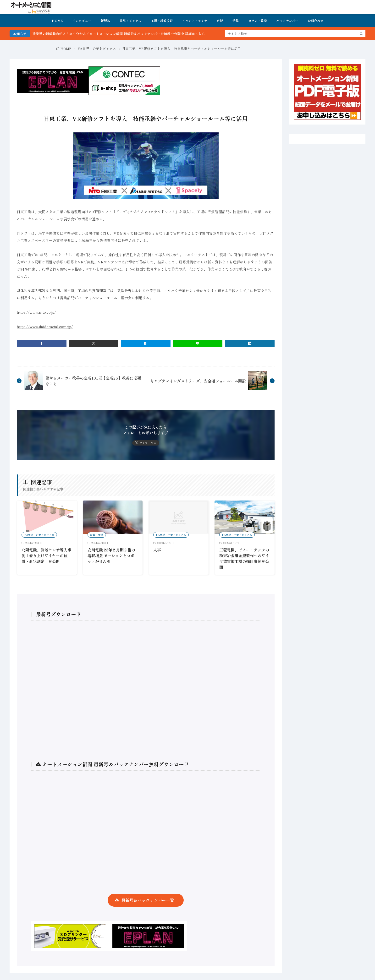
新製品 (105, 21)
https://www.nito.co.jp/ (36, 312)
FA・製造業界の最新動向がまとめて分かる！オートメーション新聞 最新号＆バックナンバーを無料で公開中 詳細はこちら (124, 34)
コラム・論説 (258, 21)
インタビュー (82, 21)
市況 (220, 21)
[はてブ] (146, 343)
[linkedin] (250, 343)
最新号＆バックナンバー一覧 (148, 900)
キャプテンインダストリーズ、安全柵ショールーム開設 (198, 381)
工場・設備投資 (162, 21)
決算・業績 (97, 535)
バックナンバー (287, 21)
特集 (236, 21)
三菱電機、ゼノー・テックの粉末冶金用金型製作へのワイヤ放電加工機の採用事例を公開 (244, 558)
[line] (198, 343)
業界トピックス (130, 21)
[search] (361, 34)
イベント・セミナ (195, 21)
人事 (157, 550)
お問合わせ (316, 21)
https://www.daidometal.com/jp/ (45, 326)
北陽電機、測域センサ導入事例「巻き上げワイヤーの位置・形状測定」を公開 (46, 555)
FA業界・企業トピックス (97, 49)
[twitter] (94, 343)
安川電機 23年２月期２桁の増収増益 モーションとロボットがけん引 (111, 555)
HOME (57, 21)
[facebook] (42, 343)
